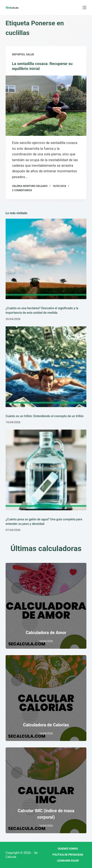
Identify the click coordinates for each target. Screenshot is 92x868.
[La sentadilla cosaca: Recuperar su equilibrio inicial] (46, 106)
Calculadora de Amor (46, 633)
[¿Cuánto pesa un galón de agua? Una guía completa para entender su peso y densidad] (46, 470)
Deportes (18, 55)
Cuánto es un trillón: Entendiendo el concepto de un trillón (45, 416)
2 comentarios (22, 190)
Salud (30, 55)
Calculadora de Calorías (46, 725)
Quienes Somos (68, 849)
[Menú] (84, 8)
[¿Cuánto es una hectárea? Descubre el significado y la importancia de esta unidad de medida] (46, 259)
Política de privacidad (68, 855)
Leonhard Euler (68, 861)
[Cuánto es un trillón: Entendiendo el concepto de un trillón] (46, 367)
